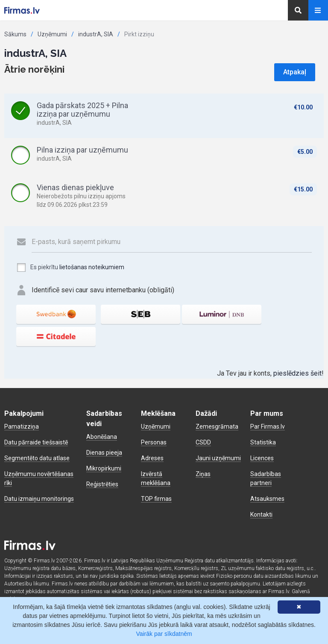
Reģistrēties (102, 484)
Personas (154, 442)
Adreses (152, 458)
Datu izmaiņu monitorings (39, 499)
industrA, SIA (96, 34)
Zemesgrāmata (217, 426)
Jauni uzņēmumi (218, 458)
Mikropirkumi (104, 468)
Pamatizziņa (22, 426)
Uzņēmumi (52, 34)
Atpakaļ (295, 72)
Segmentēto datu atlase (37, 458)
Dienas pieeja (104, 453)
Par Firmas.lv (268, 426)
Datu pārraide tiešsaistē (36, 442)
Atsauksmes (267, 499)
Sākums (15, 34)
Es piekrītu (70, 268)
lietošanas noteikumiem (92, 267)
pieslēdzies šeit (297, 373)
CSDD (203, 442)
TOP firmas (156, 499)
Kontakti (261, 515)
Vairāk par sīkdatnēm (164, 634)
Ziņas (203, 474)
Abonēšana (102, 437)
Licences (262, 458)
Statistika (263, 442)
